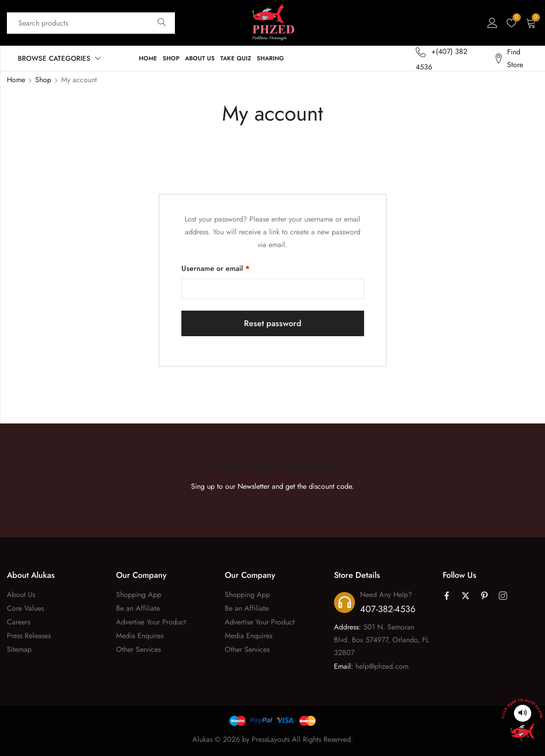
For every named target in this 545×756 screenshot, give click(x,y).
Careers (19, 622)
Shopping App (139, 595)
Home (16, 80)
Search (162, 23)
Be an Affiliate (138, 608)
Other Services (138, 649)
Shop (43, 80)
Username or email (230, 268)
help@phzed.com (382, 666)
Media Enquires (140, 636)
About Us (21, 595)
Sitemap (19, 649)
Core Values (25, 608)
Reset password (273, 323)
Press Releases (29, 636)
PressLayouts (271, 739)
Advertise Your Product (151, 622)
